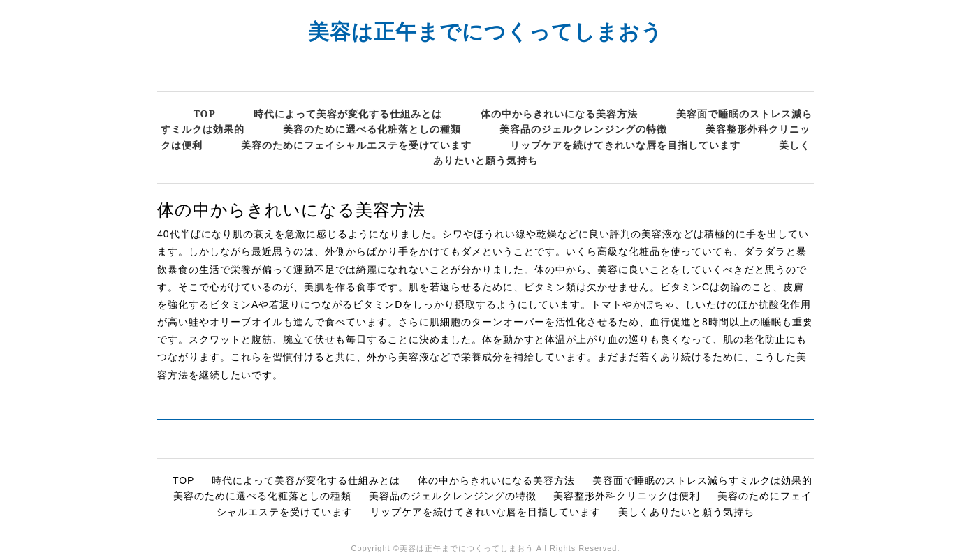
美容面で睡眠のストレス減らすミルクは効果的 (702, 480)
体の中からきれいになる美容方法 (559, 113)
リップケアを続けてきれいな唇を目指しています (625, 145)
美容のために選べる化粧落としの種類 (372, 129)
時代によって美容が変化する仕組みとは (348, 113)
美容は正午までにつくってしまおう (486, 31)
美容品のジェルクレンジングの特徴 (583, 129)
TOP (205, 113)
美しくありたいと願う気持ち (686, 512)
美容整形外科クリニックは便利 (627, 496)
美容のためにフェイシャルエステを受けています (356, 145)
